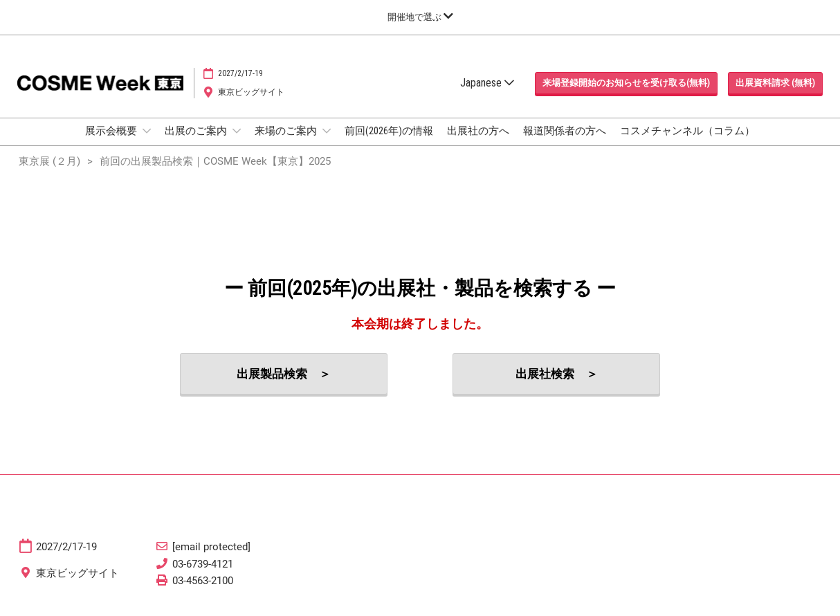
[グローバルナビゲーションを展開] (420, 17)
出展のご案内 (197, 131)
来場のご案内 (287, 131)
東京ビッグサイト (251, 92)
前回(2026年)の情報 (389, 131)
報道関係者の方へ (565, 131)
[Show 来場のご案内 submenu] (327, 131)
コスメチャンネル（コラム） (687, 131)
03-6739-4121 (203, 564)
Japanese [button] (487, 83)
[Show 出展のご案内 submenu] (237, 131)
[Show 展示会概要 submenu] (147, 131)
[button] (626, 83)
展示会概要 (112, 131)
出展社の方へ (478, 131)
